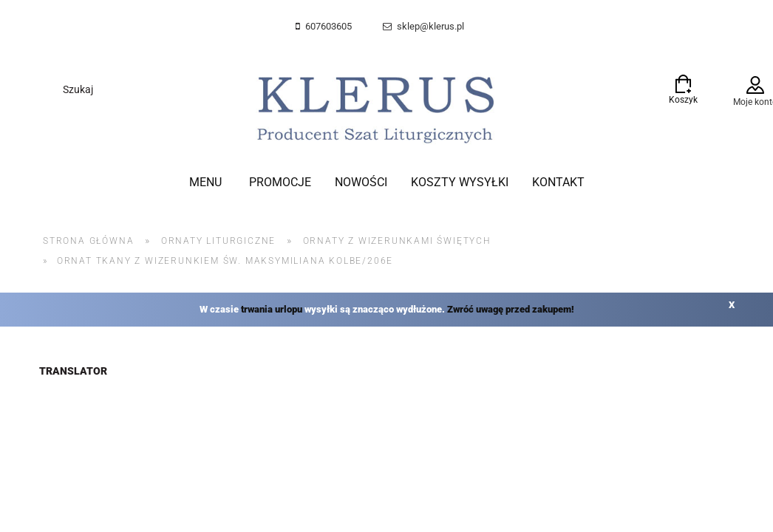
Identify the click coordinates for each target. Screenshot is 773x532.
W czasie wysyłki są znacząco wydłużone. (387, 309)
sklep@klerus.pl (430, 26)
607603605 (328, 26)
